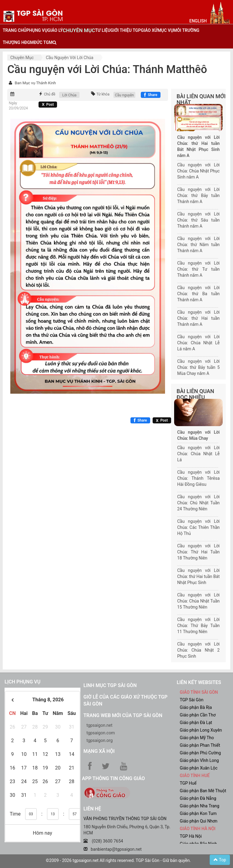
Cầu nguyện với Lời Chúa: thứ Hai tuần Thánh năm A (198, 318)
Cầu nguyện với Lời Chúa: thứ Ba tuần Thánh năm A (198, 294)
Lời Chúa (69, 95)
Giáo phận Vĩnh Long (199, 760)
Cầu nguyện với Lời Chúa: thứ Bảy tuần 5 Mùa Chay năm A (198, 367)
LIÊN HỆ (92, 809)
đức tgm (43, 42)
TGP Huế (188, 783)
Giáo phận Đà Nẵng (198, 798)
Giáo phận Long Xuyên (201, 730)
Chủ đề (50, 94)
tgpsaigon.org (100, 740)
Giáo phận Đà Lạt (196, 723)
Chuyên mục (22, 58)
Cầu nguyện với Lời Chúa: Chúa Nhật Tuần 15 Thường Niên (198, 601)
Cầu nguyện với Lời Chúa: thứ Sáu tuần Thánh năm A (198, 220)
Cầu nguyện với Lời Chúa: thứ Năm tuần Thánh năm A (198, 245)
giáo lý (55, 30)
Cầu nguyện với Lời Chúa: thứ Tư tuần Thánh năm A (198, 269)
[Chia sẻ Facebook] (151, 95)
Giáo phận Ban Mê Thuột (203, 791)
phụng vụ (37, 30)
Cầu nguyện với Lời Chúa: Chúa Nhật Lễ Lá (198, 454)
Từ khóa (103, 94)
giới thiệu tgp (126, 30)
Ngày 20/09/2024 (18, 106)
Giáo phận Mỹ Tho (197, 738)
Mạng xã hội (99, 751)
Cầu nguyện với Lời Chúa (70, 58)
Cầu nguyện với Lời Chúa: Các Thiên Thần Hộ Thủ (198, 527)
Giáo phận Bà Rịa (196, 707)
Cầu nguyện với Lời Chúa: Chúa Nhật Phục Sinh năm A (198, 171)
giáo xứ (149, 30)
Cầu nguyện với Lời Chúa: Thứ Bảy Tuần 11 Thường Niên (198, 626)
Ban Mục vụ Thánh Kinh (35, 83)
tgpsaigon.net (100, 725)
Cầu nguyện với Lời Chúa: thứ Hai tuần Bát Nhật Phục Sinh (198, 576)
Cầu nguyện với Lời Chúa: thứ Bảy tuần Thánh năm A (198, 195)
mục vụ (165, 30)
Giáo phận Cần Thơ (198, 715)
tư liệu (103, 30)
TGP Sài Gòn (192, 700)
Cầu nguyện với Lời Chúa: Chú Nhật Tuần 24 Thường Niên (198, 503)
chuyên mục (79, 30)
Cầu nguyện (125, 95)
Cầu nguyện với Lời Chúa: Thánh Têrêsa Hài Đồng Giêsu (198, 478)
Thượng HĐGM (18, 42)
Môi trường (186, 30)
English (198, 21)
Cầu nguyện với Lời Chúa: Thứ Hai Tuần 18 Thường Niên (198, 552)
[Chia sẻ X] (48, 105)
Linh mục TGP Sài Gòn (110, 685)
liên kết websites (199, 682)
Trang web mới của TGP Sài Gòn (123, 715)
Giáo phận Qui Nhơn (199, 821)
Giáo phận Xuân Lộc (199, 768)
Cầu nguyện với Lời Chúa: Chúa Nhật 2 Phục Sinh (198, 650)
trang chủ (15, 30)
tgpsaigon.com (101, 733)
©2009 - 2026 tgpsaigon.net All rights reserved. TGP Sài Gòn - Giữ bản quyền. (118, 860)
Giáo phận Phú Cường (201, 753)
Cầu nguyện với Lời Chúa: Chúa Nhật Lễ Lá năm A (198, 343)
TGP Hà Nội (191, 836)
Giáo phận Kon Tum (198, 813)
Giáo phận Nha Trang (200, 806)
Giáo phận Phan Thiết (200, 745)
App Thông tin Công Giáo (113, 778)
